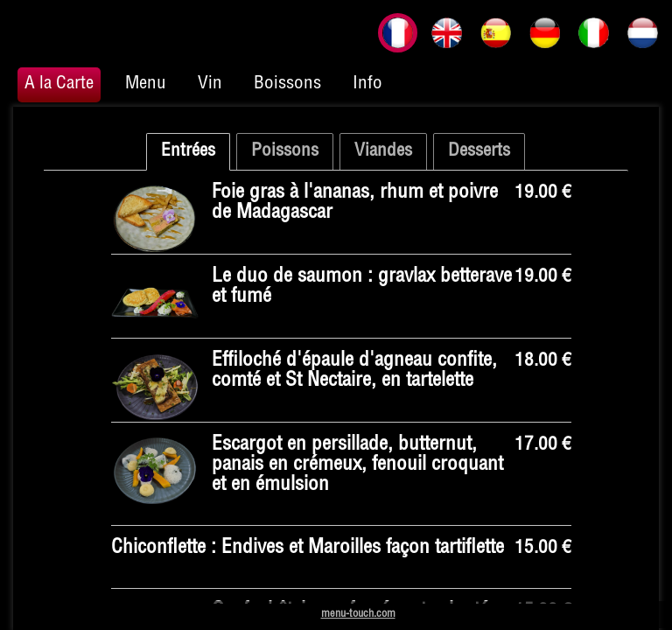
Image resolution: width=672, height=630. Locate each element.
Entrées (188, 152)
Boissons (287, 84)
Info (367, 84)
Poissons (285, 152)
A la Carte (59, 84)
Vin (210, 84)
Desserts (479, 152)
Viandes (383, 152)
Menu (146, 84)
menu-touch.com (358, 615)
